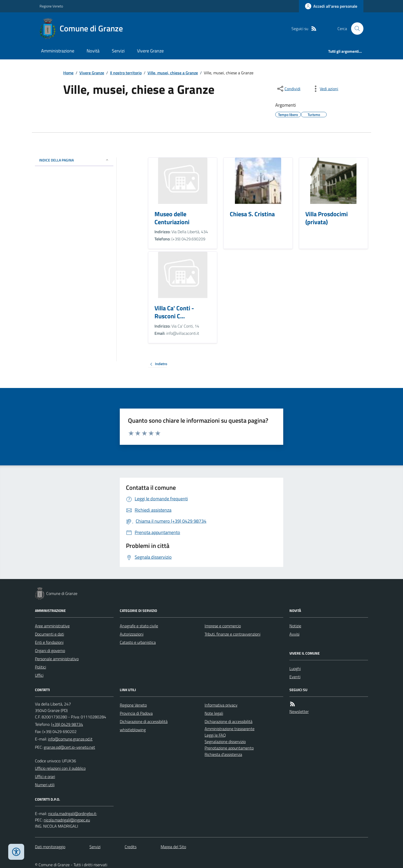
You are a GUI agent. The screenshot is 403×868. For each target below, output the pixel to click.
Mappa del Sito (173, 847)
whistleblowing (133, 730)
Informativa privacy (221, 705)
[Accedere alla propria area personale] (331, 6)
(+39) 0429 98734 (67, 724)
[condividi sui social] (288, 89)
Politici (40, 667)
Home (68, 73)
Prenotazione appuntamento (229, 748)
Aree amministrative (52, 626)
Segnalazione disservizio (225, 742)
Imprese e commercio (223, 626)
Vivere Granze (150, 51)
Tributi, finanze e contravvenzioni (232, 634)
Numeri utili (45, 785)
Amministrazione (58, 51)
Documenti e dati (49, 634)
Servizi (118, 51)
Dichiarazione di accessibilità (144, 721)
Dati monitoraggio (50, 847)
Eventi (295, 677)
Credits (131, 847)
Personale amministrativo (57, 659)
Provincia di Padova (136, 713)
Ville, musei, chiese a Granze (173, 73)
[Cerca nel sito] (355, 29)
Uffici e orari (45, 776)
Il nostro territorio (126, 73)
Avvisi (294, 634)
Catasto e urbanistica (138, 642)
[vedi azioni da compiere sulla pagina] (325, 89)
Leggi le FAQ (215, 735)
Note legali (214, 713)
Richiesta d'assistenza (223, 754)
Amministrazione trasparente (230, 729)
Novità (93, 51)
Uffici (39, 675)
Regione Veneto (51, 6)
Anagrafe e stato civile (139, 626)
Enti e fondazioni (49, 642)
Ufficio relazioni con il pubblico (60, 768)
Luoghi (295, 668)
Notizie (295, 626)
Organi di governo (50, 650)
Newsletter (299, 711)
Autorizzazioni (132, 634)
